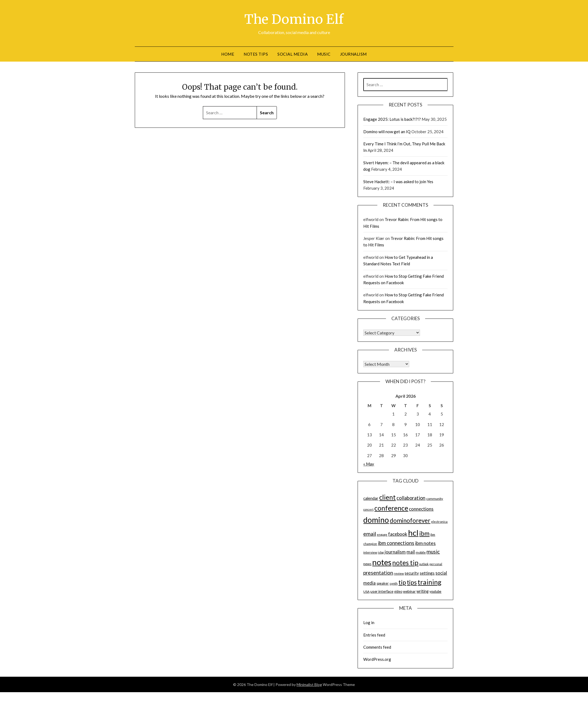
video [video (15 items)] (398, 591)
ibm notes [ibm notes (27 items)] (425, 543)
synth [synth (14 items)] (394, 583)
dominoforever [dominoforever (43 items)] (410, 520)
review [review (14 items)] (399, 573)
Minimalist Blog (309, 684)
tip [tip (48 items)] (402, 582)
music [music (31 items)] (433, 551)
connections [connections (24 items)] (421, 509)
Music (324, 54)
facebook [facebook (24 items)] (398, 534)
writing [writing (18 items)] (423, 591)
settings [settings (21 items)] (427, 573)
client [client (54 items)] (387, 497)
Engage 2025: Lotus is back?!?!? (392, 119)
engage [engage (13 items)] (382, 534)
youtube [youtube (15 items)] (435, 591)
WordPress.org (377, 659)
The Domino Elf (294, 19)
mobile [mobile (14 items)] (421, 552)
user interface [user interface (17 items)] (382, 591)
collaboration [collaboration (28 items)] (411, 498)
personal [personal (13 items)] (436, 564)
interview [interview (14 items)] (370, 552)
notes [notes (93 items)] (382, 562)
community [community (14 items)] (435, 499)
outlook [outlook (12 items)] (424, 564)
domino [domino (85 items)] (376, 520)
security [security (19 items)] (412, 573)
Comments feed (377, 647)
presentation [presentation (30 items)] (378, 572)
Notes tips (256, 54)
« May (369, 464)
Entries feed (374, 635)
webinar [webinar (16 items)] (409, 591)
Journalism (353, 54)
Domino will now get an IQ (387, 131)
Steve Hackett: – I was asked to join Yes (398, 181)
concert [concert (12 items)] (368, 509)
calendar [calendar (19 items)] (371, 498)
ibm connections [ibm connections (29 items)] (396, 543)
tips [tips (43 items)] (412, 582)
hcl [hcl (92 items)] (413, 532)
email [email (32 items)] (370, 533)
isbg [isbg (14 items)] (381, 552)
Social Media (293, 54)
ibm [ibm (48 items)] (424, 533)
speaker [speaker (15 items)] (383, 583)
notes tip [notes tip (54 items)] (405, 562)
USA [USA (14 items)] (366, 591)
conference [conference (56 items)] (391, 508)
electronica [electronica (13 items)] (439, 521)
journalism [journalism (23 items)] (395, 552)
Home (228, 54)
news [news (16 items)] (367, 564)
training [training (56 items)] (429, 582)
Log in (369, 622)
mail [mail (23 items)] (411, 552)
